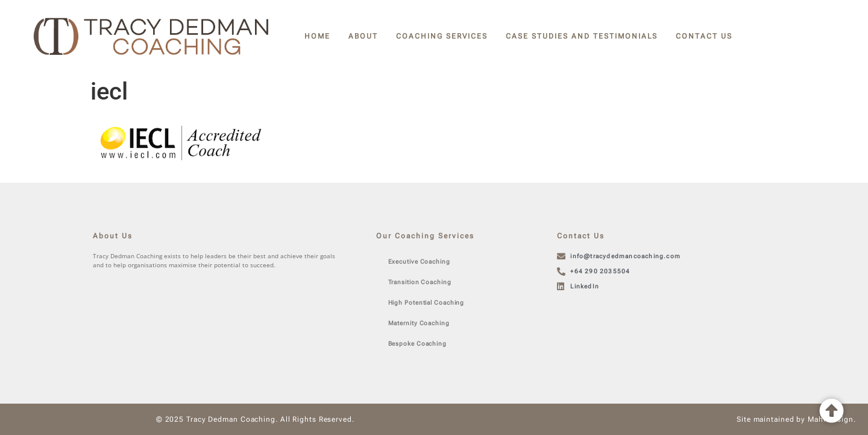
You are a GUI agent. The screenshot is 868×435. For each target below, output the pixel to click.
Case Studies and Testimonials (582, 36)
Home (317, 36)
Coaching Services (442, 36)
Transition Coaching (420, 282)
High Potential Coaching (426, 303)
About (363, 36)
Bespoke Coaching (417, 344)
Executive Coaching (419, 262)
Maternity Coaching (419, 323)
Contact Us (704, 36)
